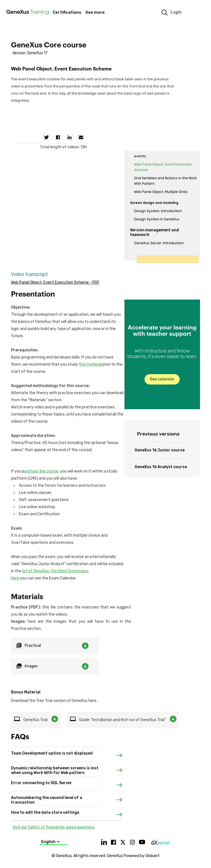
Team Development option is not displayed (52, 752)
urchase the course (41, 471)
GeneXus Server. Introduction (159, 243)
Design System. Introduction (158, 211)
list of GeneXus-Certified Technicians (55, 571)
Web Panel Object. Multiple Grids (161, 192)
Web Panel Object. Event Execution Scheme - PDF (55, 282)
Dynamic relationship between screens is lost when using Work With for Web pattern (55, 767)
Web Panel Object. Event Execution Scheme (163, 167)
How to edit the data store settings (45, 811)
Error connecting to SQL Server (41, 782)
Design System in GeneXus (157, 219)
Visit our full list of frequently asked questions (53, 827)
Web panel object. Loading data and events (164, 153)
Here (15, 578)
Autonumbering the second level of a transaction (47, 797)
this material (90, 364)
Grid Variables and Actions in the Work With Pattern (165, 181)
